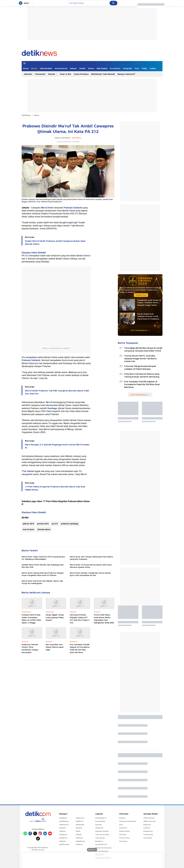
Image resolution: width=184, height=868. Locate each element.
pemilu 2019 (43, 524)
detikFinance (64, 825)
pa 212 (55, 524)
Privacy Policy (125, 838)
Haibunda (147, 825)
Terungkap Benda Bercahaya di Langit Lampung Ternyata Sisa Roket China (143, 349)
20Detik (79, 835)
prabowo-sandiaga (70, 524)
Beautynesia (148, 831)
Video (144, 68)
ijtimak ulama (44, 529)
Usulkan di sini (141, 295)
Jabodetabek (46, 68)
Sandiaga (52, 408)
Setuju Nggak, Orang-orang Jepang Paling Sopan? (55, 617)
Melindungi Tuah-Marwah (103, 74)
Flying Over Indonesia (103, 848)
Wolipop (79, 828)
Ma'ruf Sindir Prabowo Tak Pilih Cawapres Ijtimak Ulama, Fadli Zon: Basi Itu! (57, 392)
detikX (82, 68)
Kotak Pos (123, 828)
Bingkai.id (99, 841)
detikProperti (64, 844)
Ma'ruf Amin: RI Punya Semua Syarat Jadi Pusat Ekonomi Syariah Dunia (91, 566)
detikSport (63, 835)
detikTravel (80, 818)
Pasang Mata (100, 821)
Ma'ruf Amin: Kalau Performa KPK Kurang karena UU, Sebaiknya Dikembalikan (43, 558)
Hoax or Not (66, 74)
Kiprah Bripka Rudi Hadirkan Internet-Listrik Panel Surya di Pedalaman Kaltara (149, 316)
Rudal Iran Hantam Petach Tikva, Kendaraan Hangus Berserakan (30, 648)
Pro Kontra (115, 68)
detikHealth (80, 825)
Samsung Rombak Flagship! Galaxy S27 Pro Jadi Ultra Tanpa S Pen (80, 619)
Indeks (153, 68)
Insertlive (147, 828)
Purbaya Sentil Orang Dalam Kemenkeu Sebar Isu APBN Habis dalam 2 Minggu (31, 619)
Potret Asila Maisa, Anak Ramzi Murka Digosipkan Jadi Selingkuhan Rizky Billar (104, 619)
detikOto (63, 841)
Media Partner (125, 831)
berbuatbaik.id (101, 818)
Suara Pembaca (81, 74)
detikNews (26, 115)
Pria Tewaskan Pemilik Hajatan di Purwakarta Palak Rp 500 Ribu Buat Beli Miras (80, 648)
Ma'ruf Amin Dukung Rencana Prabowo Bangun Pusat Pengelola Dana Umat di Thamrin (43, 574)
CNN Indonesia (149, 818)
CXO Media (148, 838)
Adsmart (28, 74)
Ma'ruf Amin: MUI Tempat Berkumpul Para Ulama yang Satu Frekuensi (91, 558)
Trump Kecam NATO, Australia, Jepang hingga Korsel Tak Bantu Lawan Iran (141, 359)
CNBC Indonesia (149, 821)
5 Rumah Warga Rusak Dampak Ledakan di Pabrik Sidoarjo (140, 368)
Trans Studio (100, 838)
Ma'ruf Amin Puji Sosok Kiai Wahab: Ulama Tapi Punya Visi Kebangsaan (42, 582)
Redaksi (122, 818)
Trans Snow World (102, 835)
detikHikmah (80, 841)
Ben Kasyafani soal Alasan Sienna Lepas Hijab (55, 647)
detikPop (79, 844)
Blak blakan (102, 68)
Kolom (91, 68)
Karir (121, 825)
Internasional (61, 68)
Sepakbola (63, 838)
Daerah (53, 74)
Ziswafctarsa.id (101, 844)
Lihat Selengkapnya (140, 330)
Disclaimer (123, 841)
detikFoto (79, 838)
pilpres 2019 (28, 524)
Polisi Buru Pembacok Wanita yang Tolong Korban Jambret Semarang (142, 375)
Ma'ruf (49, 402)
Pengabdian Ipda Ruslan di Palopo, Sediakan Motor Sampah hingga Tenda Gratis (149, 303)
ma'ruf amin (28, 529)
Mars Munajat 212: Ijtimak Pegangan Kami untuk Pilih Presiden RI (57, 446)
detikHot (62, 831)
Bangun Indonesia (126, 74)
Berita (34, 68)
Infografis (127, 68)
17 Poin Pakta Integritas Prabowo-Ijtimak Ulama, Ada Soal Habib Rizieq (55, 488)
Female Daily (148, 835)
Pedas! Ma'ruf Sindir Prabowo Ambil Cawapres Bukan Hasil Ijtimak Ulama (55, 243)
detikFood (80, 821)
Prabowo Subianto (73, 208)
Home (26, 68)
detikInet (62, 828)
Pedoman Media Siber (128, 821)
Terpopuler (40, 74)
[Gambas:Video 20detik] (34, 253)
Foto (137, 68)
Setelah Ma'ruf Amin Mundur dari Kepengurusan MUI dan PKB (43, 566)
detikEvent (99, 828)
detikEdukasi (64, 821)
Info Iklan (123, 835)
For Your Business (102, 851)
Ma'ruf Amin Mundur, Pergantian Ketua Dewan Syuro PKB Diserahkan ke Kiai (90, 574)
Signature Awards (102, 831)
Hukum (73, 68)
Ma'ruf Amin (47, 208)
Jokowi (30, 471)
